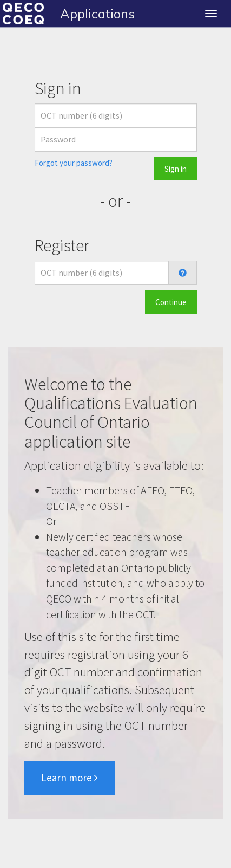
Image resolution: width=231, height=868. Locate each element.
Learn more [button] (70, 778)
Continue (171, 302)
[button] (183, 273)
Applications (97, 14)
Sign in (176, 169)
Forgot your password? (74, 163)
